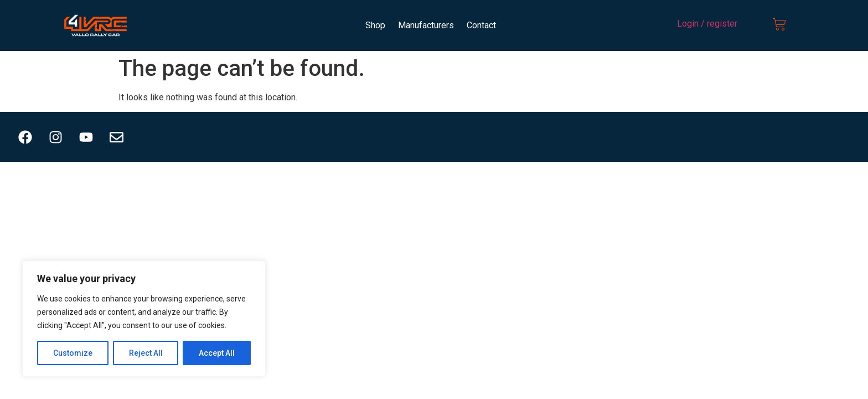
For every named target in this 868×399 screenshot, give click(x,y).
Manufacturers (426, 25)
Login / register (707, 24)
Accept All (217, 353)
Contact (481, 25)
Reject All (146, 353)
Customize (73, 353)
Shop (375, 25)
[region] (144, 319)
